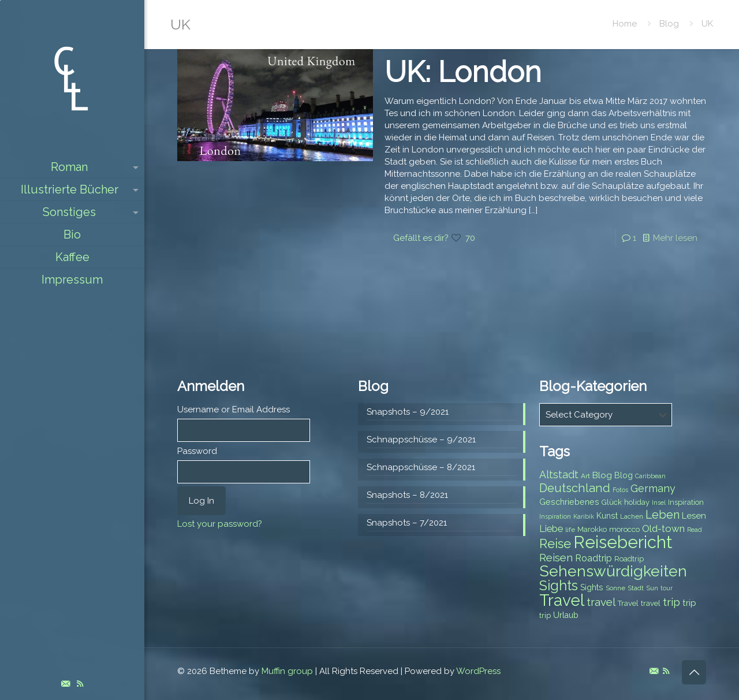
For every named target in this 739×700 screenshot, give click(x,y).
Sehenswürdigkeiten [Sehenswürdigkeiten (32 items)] (613, 571)
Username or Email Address (234, 409)
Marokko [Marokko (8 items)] (592, 529)
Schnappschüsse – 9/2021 (421, 440)
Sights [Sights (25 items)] (559, 586)
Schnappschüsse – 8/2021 (421, 467)
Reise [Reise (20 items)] (555, 544)
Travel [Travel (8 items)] (628, 603)
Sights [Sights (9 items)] (592, 587)
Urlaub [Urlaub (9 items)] (566, 615)
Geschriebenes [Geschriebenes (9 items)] (569, 502)
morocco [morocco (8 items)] (624, 529)
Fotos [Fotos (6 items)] (620, 490)
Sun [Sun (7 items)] (652, 588)
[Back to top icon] (694, 672)
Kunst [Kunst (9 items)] (607, 516)
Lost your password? (220, 524)
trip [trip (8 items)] (545, 615)
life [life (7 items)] (570, 530)
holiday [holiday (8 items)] (637, 502)
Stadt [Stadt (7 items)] (636, 588)
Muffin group (287, 671)
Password (197, 451)
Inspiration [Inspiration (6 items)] (555, 516)
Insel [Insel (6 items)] (659, 502)
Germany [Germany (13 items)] (653, 488)
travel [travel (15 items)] (601, 602)
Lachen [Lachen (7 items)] (632, 516)
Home (625, 24)
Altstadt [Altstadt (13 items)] (559, 474)
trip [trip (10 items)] (689, 603)
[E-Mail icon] (66, 684)
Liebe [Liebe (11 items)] (551, 529)
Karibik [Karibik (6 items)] (584, 516)
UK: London (463, 72)
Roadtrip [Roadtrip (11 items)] (594, 558)
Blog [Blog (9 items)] (624, 475)
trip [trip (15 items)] (671, 602)
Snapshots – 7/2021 (407, 523)
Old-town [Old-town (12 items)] (663, 528)
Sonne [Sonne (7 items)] (615, 588)
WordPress (478, 671)
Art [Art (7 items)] (585, 476)
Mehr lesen (675, 238)
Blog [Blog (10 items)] (602, 475)
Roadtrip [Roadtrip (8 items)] (629, 559)
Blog (669, 24)
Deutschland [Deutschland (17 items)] (575, 488)
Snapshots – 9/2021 (408, 412)
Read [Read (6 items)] (695, 530)
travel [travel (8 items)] (651, 603)
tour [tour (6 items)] (667, 588)
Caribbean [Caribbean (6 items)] (650, 476)
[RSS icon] (80, 684)
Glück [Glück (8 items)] (612, 502)
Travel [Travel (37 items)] (562, 600)
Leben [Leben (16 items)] (663, 515)
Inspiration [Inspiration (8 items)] (686, 502)
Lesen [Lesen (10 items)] (694, 516)
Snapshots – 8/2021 (407, 495)
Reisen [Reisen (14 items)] (556, 558)
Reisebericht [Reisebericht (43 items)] (623, 542)
